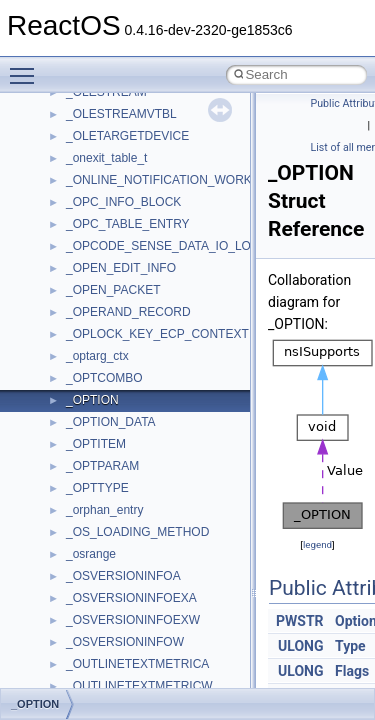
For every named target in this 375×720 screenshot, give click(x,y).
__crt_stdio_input (111, 527)
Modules (56, 439)
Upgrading (61, 131)
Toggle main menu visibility (27, 67)
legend (317, 544)
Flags (352, 671)
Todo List (58, 395)
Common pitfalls (77, 219)
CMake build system (88, 197)
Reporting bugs (74, 263)
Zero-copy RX (71, 285)
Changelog (63, 153)
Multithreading (71, 329)
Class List (76, 505)
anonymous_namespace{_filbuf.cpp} (162, 615)
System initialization (86, 307)
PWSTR (300, 621)
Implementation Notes (92, 373)
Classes (55, 483)
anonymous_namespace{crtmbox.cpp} (168, 681)
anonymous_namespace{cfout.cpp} (159, 659)
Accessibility (98, 593)
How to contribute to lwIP (100, 175)
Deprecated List (76, 417)
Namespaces (69, 461)
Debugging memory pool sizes (114, 241)
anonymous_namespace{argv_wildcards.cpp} (186, 637)
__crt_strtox (97, 571)
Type (350, 646)
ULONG (300, 646)
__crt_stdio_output (115, 549)
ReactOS (42, 109)
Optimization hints (81, 351)
